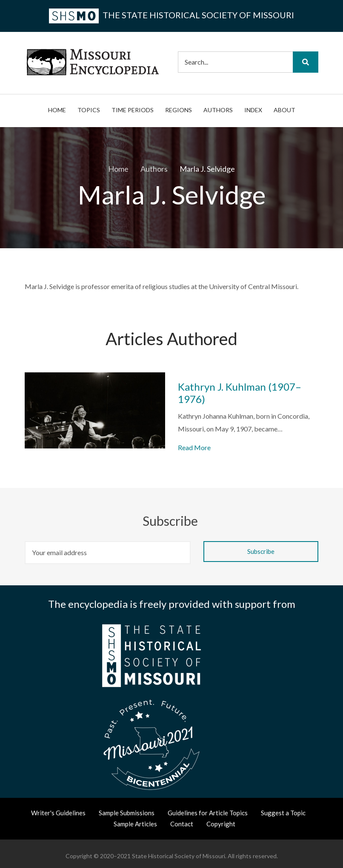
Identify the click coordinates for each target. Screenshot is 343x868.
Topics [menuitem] (89, 110)
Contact (182, 824)
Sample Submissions (127, 813)
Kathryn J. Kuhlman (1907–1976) (240, 393)
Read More (194, 447)
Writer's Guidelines (58, 813)
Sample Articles (135, 824)
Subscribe (171, 521)
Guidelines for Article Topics (208, 813)
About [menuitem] (284, 110)
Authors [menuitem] (218, 110)
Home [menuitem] (57, 110)
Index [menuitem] (253, 110)
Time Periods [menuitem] (133, 110)
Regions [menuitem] (179, 110)
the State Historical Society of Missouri (171, 15)
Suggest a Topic (283, 813)
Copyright (221, 824)
